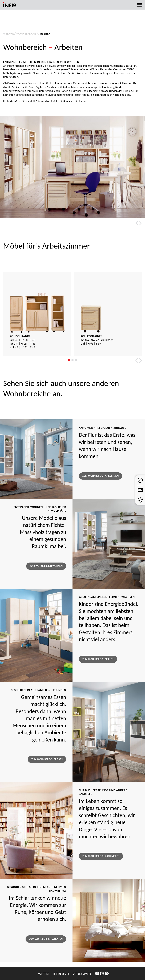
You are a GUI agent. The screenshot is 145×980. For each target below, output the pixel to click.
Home (10, 34)
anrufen (140, 500)
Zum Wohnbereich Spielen (98, 659)
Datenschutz (82, 974)
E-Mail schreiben (140, 490)
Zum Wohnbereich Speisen (47, 759)
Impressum (61, 974)
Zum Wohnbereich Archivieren (101, 856)
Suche (107, 975)
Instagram (102, 975)
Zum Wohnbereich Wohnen (46, 566)
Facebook (97, 975)
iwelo (10, 5)
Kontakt (44, 974)
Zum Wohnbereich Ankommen (101, 476)
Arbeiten (45, 34)
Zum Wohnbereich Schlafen (46, 939)
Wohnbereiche (26, 34)
